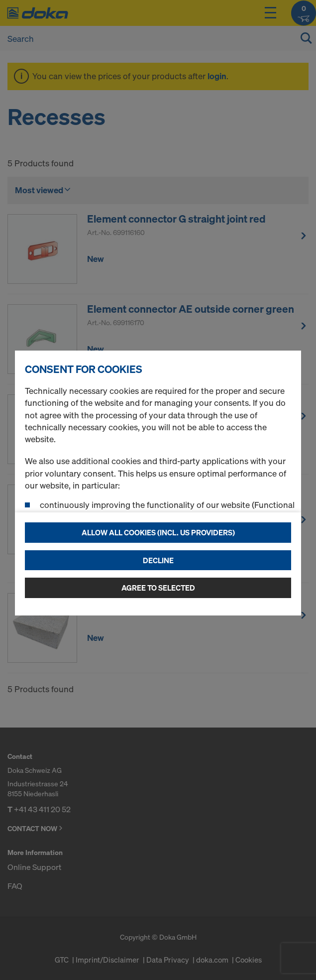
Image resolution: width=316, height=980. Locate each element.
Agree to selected (158, 588)
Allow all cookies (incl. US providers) (158, 532)
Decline (158, 560)
